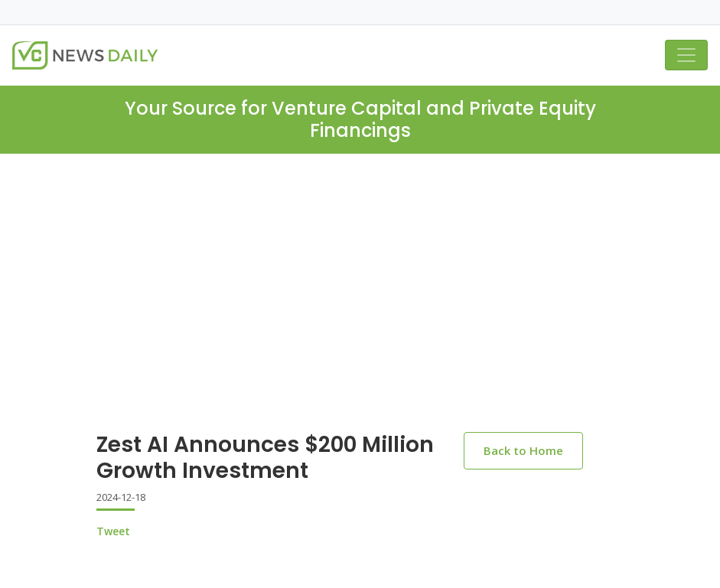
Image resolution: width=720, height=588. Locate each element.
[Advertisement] (360, 268)
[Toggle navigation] (686, 55)
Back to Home (523, 450)
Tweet (113, 531)
